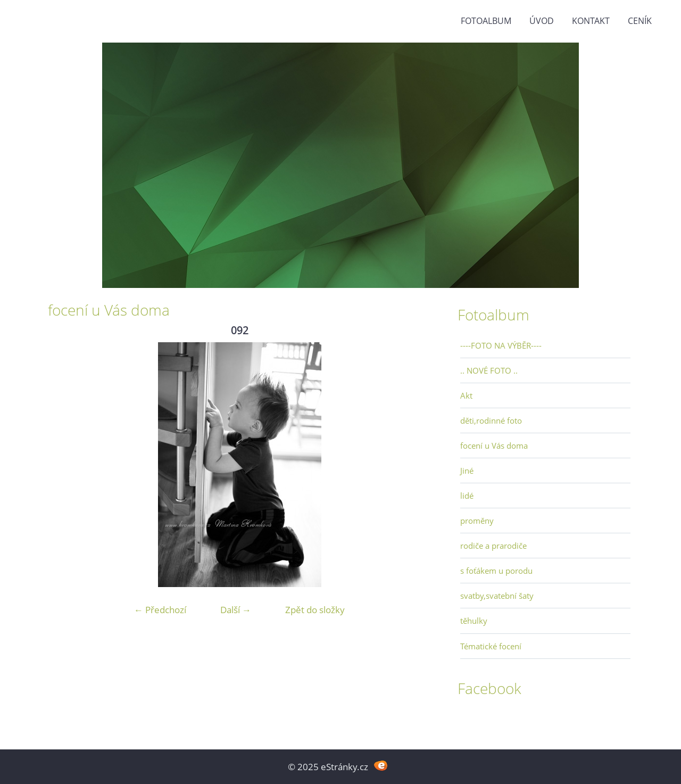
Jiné (467, 471)
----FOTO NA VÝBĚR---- (501, 345)
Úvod (542, 21)
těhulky (474, 621)
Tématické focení (491, 646)
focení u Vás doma (494, 445)
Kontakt (591, 21)
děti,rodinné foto (491, 420)
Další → (236, 610)
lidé (467, 496)
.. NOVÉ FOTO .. (489, 370)
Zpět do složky (315, 610)
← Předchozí (160, 610)
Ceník (640, 21)
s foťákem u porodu (496, 571)
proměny (477, 521)
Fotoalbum (486, 21)
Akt (466, 395)
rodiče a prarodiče (493, 546)
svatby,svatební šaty (497, 596)
